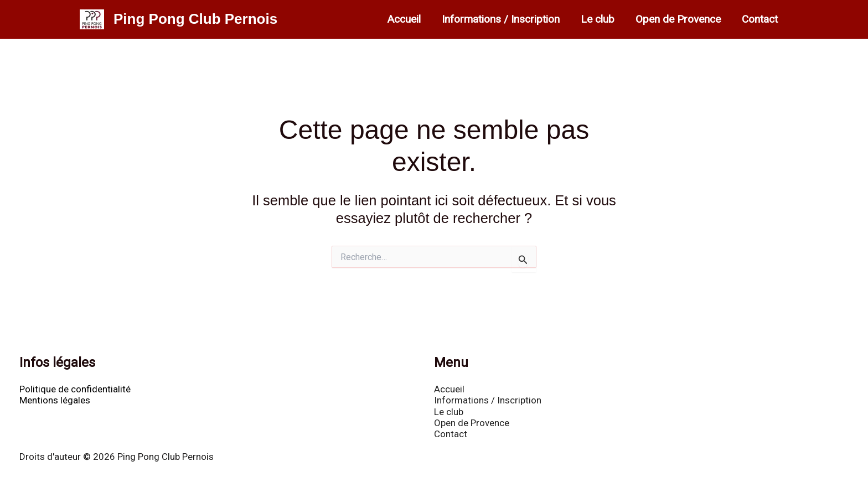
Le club (598, 19)
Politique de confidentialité (75, 389)
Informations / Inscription (501, 19)
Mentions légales (55, 400)
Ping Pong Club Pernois (195, 19)
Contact (760, 19)
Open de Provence (678, 19)
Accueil (404, 19)
